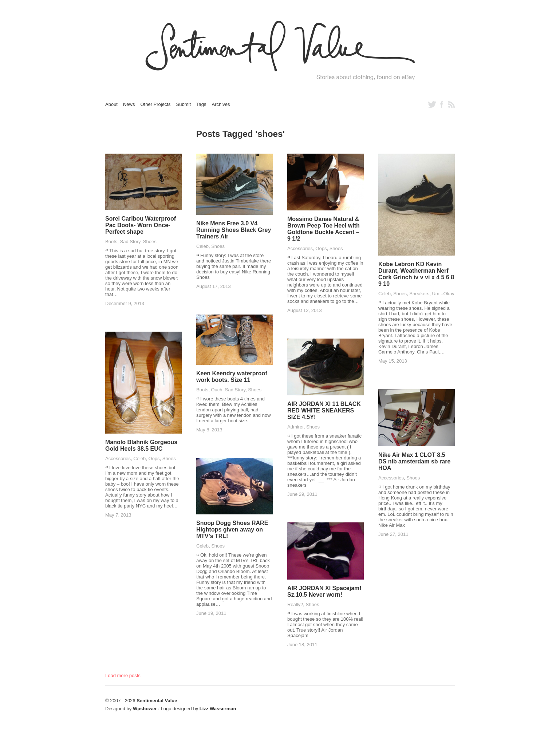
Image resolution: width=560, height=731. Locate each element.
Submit (184, 104)
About (111, 104)
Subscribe (451, 104)
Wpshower (145, 709)
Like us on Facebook (442, 104)
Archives (221, 104)
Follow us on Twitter (432, 104)
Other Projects (156, 104)
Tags (201, 104)
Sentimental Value (157, 701)
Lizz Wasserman (218, 709)
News (129, 104)
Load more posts (123, 675)
